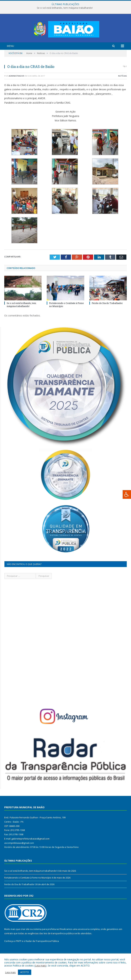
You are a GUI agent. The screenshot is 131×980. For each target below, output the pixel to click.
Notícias (122, 89)
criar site (25, 942)
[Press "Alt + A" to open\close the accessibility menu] (127, 494)
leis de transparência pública (59, 947)
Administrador (16, 89)
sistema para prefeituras (46, 942)
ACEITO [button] (25, 972)
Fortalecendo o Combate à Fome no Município (28, 891)
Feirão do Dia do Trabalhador (107, 316)
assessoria (84, 942)
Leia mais (40, 965)
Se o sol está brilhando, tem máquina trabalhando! (65, 8)
